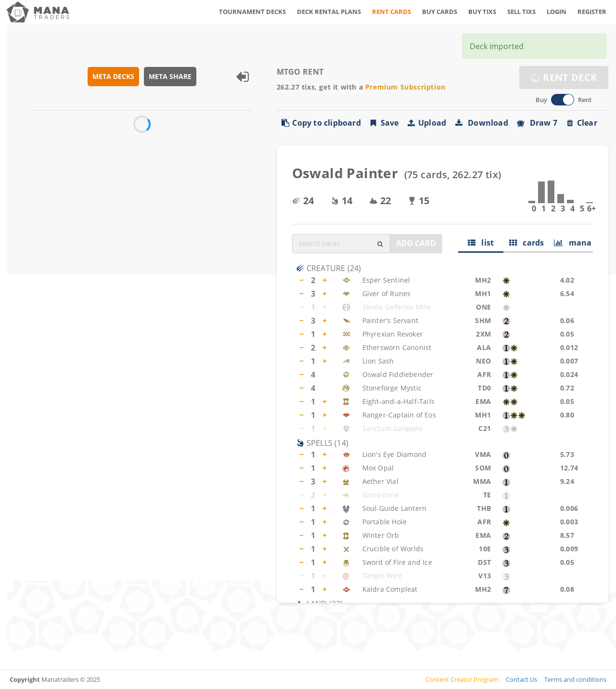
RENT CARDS (391, 12)
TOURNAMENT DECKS (252, 12)
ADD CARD (416, 243)
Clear (581, 123)
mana (573, 243)
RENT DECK (564, 77)
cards (527, 243)
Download (481, 123)
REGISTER (592, 12)
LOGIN (557, 12)
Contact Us (521, 679)
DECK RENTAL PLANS (329, 12)
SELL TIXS (521, 12)
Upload (426, 123)
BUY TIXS (482, 12)
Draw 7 (537, 123)
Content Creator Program (462, 679)
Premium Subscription (405, 87)
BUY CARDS (440, 12)
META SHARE (170, 76)
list (481, 243)
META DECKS (113, 76)
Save (384, 123)
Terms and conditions (575, 679)
